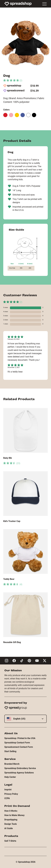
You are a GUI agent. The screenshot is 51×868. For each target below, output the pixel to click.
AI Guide (9, 828)
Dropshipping (11, 820)
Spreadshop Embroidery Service (20, 768)
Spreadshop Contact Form (17, 743)
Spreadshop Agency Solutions (19, 773)
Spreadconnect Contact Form (19, 747)
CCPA (7, 798)
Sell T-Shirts (10, 841)
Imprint (8, 790)
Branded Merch (12, 764)
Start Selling (10, 751)
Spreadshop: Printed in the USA (20, 738)
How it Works (11, 811)
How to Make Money (14, 815)
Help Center (10, 777)
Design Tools (11, 824)
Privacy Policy (11, 794)
